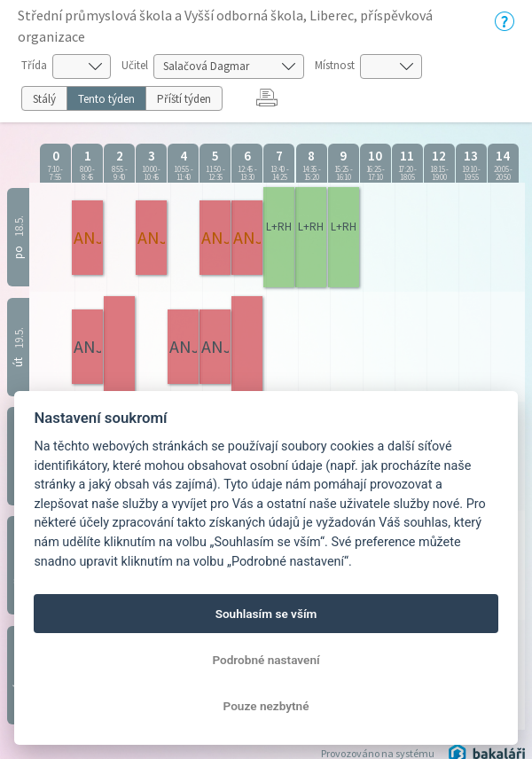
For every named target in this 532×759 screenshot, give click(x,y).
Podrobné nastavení (266, 660)
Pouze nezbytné (266, 706)
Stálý (44, 99)
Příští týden (184, 99)
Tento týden (106, 99)
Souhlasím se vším (266, 614)
